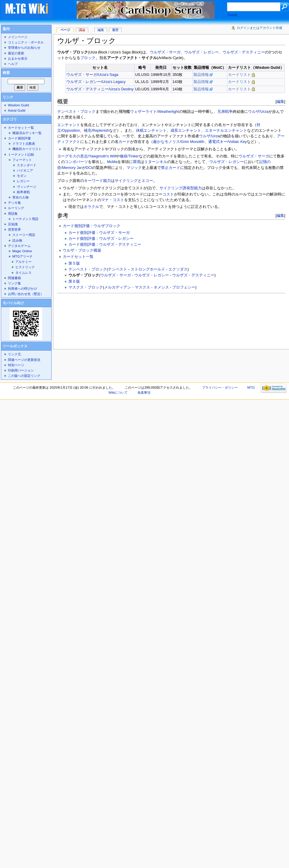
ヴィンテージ (27, 187)
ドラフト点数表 (24, 144)
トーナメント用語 (25, 219)
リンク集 (14, 283)
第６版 (74, 281)
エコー (147, 181)
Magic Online (22, 251)
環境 (137, 162)
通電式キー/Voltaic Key (228, 142)
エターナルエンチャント (226, 131)
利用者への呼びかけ (23, 289)
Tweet (232, 15)
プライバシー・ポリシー (220, 387)
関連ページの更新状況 (24, 360)
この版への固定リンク (24, 376)
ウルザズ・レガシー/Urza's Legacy (96, 82)
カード (124, 142)
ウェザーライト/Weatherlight (155, 112)
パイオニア (25, 170)
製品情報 (201, 75)
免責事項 (144, 393)
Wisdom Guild (18, 105)
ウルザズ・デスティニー (244, 52)
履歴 (115, 30)
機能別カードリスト (27, 149)
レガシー (23, 181)
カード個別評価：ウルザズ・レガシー (101, 239)
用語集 (13, 214)
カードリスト (239, 75)
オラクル (91, 207)
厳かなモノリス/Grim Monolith (179, 142)
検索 (6, 73)
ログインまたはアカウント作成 (260, 28)
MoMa (112, 162)
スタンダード (27, 165)
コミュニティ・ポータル (26, 42)
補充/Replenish (96, 131)
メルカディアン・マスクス (127, 287)
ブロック (88, 58)
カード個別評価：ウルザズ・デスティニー (105, 245)
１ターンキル (156, 162)
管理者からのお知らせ (24, 48)
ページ (65, 30)
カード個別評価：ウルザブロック (92, 226)
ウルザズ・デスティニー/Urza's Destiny (100, 89)
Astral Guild (17, 110)
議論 (82, 30)
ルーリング (16, 208)
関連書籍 (14, 278)
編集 (280, 101)
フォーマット (22, 160)
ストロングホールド (148, 269)
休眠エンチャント (151, 131)
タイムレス (23, 273)
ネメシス (161, 287)
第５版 (74, 263)
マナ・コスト (113, 200)
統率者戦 (23, 192)
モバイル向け (13, 303)
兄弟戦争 (225, 112)
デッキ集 (14, 203)
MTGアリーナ (23, 256)
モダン (22, 176)
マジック (134, 168)
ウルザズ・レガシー (202, 52)
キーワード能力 (97, 181)
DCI (89, 168)
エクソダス (178, 269)
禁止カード (171, 168)
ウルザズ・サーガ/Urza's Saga (92, 75)
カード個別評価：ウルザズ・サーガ (99, 233)
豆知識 (13, 224)
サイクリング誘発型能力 (181, 188)
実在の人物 (20, 197)
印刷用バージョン (21, 370)
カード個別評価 (19, 138)
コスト (168, 194)
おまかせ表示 (18, 58)
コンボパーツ (76, 162)
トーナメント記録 (21, 154)
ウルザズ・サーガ (165, 52)
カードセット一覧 (78, 257)
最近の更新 (16, 53)
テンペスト (118, 269)
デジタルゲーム (19, 246)
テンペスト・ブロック (76, 112)
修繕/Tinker (129, 156)
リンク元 (14, 354)
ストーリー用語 (24, 235)
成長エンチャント (186, 131)
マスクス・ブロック (86, 287)
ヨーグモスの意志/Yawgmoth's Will (87, 156)
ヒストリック (25, 267)
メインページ (18, 37)
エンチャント (69, 125)
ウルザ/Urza (258, 112)
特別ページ (16, 365)
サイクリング (126, 181)
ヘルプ (13, 64)
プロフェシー (184, 287)
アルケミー (23, 262)
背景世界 (14, 229)
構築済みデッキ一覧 (27, 133)
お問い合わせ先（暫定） (26, 294)
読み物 (17, 240)
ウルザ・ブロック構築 (82, 250)
